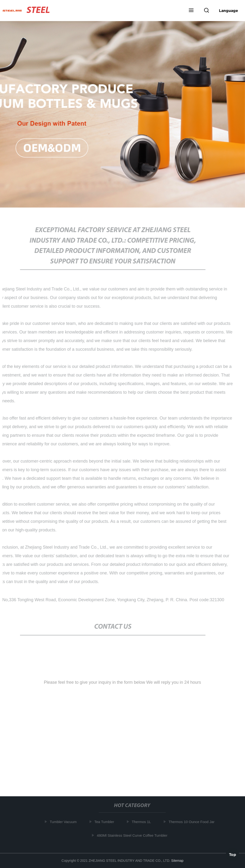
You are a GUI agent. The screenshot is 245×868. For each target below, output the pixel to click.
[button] (191, 11)
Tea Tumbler (105, 822)
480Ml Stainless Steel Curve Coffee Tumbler (133, 835)
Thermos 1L (142, 822)
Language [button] (228, 11)
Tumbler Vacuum (64, 822)
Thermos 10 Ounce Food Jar (193, 822)
